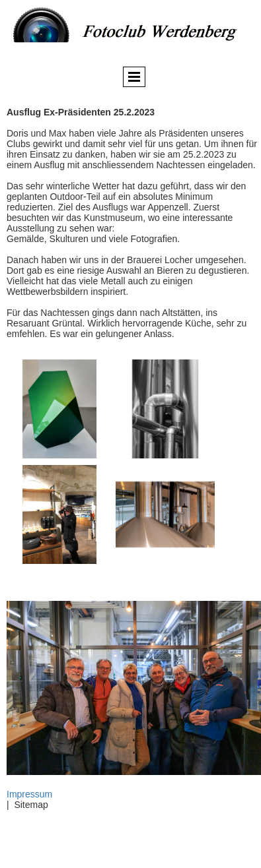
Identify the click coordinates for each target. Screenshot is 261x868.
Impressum (29, 794)
